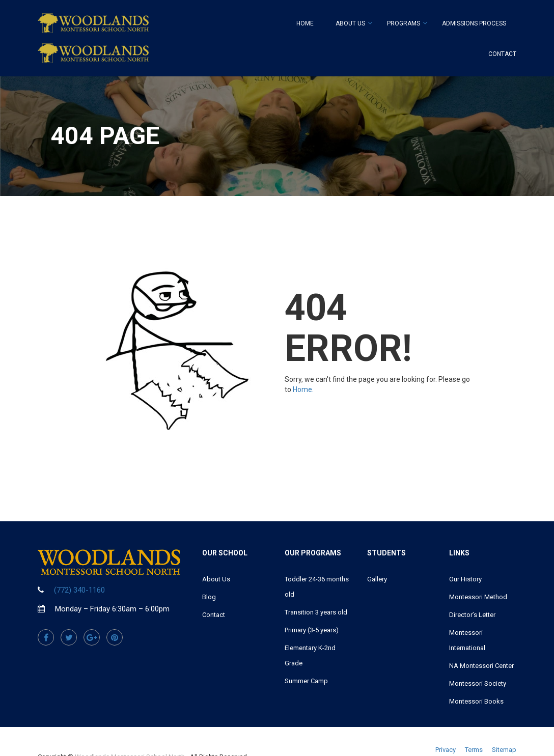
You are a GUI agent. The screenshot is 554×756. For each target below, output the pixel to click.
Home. (303, 389)
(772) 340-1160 (79, 590)
